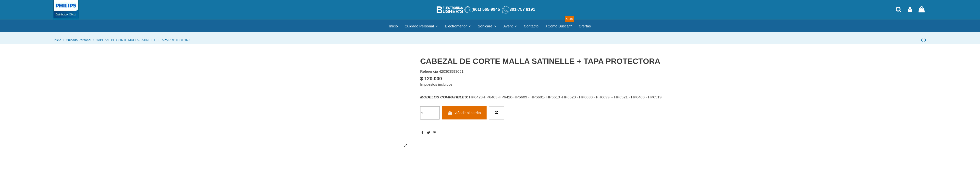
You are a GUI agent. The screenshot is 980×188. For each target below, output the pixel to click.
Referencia (429, 71)
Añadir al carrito (464, 113)
